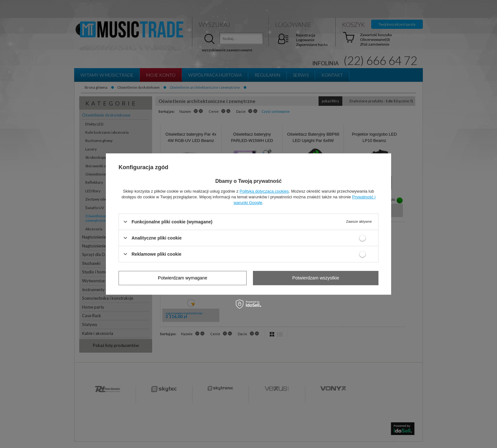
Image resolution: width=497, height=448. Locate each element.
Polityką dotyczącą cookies (264, 191)
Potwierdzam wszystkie (316, 278)
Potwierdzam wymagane (183, 278)
